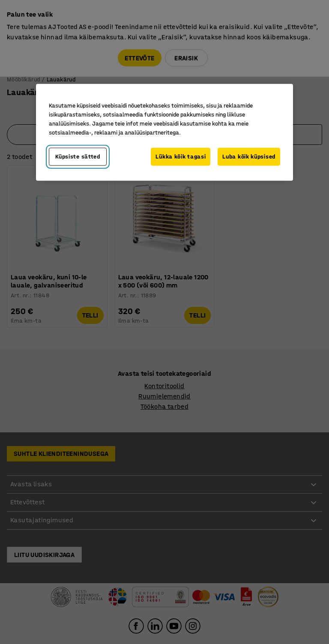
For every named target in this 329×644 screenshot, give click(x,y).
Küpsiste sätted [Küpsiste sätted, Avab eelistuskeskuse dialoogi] (78, 157)
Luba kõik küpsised (249, 157)
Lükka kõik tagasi (181, 157)
